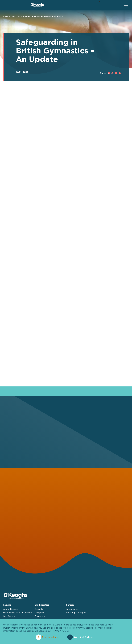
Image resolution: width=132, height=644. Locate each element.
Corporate (40, 616)
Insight (13, 16)
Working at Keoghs (76, 613)
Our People (9, 616)
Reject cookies (50, 637)
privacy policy (60, 631)
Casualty (39, 609)
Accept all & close (83, 637)
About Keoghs (11, 609)
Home (6, 16)
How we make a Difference (17, 613)
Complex (39, 613)
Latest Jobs (72, 609)
